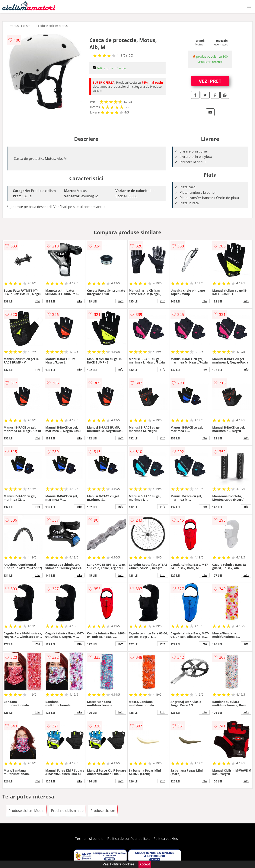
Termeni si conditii (90, 839)
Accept (145, 864)
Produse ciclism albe (67, 811)
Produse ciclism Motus (52, 26)
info (38, 301)
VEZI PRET (210, 81)
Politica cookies (166, 839)
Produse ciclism (20, 26)
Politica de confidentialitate (129, 839)
